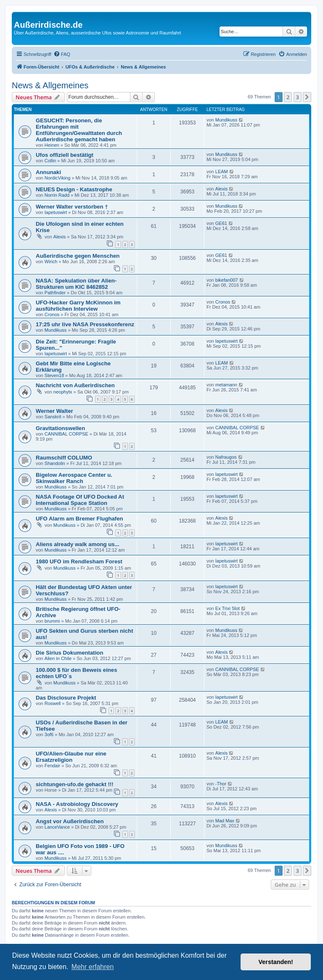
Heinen (52, 145)
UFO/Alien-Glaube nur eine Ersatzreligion (71, 757)
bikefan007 (227, 280)
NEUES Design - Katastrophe (74, 189)
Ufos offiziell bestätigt (65, 155)
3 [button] (298, 97)
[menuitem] (62, 54)
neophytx (63, 392)
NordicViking (58, 178)
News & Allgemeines (50, 85)
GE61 (221, 223)
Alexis (221, 189)
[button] (307, 97)
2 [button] (288, 97)
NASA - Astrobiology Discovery (77, 804)
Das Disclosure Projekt (66, 698)
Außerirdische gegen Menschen (78, 256)
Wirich (51, 262)
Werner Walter (54, 411)
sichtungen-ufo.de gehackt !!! (75, 784)
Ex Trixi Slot (228, 608)
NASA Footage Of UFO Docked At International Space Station (80, 500)
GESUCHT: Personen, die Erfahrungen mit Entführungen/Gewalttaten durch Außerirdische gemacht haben (79, 130)
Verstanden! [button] (276, 962)
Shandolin (55, 463)
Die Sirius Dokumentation (69, 653)
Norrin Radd (57, 195)
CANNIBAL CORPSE (66, 434)
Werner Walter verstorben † (72, 207)
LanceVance (57, 827)
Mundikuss (226, 120)
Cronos (52, 314)
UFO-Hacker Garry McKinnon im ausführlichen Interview (78, 306)
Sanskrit (53, 417)
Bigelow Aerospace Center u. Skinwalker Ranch (74, 478)
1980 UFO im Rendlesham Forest (79, 561)
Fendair (52, 766)
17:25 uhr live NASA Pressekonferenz (85, 324)
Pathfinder (55, 293)
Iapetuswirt (56, 212)
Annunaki (48, 172)
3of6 (49, 734)
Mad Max (225, 821)
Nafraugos (226, 457)
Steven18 (54, 375)
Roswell (53, 703)
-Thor (221, 784)
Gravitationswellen (60, 428)
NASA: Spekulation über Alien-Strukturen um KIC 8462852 (76, 284)
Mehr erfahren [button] (93, 967)
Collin (50, 161)
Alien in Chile (58, 658)
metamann (226, 385)
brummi (52, 621)
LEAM (222, 172)
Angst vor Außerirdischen (70, 821)
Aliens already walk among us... (78, 544)
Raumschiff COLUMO (64, 458)
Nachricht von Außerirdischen (75, 385)
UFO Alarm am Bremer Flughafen (79, 519)
